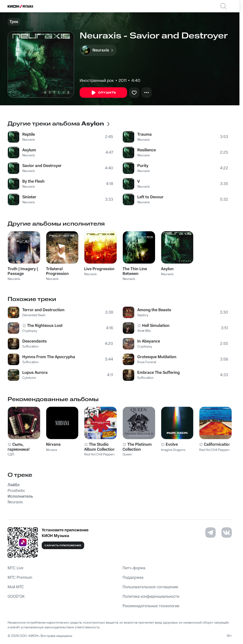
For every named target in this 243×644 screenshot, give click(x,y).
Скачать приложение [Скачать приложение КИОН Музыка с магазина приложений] (63, 546)
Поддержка (133, 578)
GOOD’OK (16, 597)
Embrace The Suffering (158, 373)
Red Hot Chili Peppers (100, 454)
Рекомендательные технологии (151, 606)
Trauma (144, 134)
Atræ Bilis (144, 331)
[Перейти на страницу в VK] (227, 533)
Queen (127, 454)
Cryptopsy (30, 331)
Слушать (103, 93)
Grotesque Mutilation (157, 357)
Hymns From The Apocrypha (49, 357)
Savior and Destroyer (42, 166)
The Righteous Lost (45, 326)
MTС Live (16, 568)
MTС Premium (20, 578)
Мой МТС (16, 587)
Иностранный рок (97, 81)
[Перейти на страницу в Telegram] (211, 533)
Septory (143, 315)
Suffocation (30, 347)
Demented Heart (34, 315)
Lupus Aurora (35, 373)
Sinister (29, 197)
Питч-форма (134, 568)
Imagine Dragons (173, 450)
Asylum (29, 150)
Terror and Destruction (43, 310)
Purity (143, 166)
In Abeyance (149, 341)
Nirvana (51, 450)
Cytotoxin (29, 378)
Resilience (147, 150)
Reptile (29, 134)
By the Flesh (33, 181)
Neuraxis (29, 140)
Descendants (34, 341)
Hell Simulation (156, 326)
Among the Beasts (154, 310)
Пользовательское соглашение (150, 587)
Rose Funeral (147, 362)
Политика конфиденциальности (151, 597)
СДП (11, 454)
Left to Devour (150, 197)
